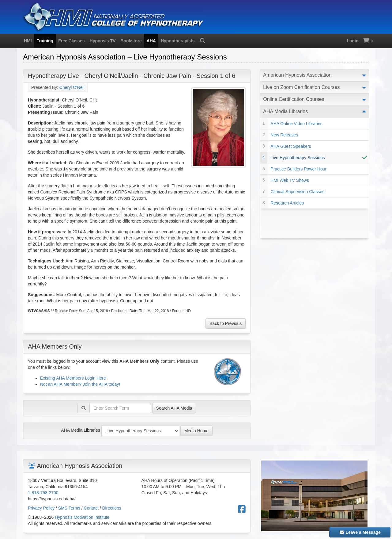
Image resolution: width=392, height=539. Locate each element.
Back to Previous (226, 323)
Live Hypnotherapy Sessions (298, 158)
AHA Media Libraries (81, 430)
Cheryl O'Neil (72, 87)
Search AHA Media (174, 408)
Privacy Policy (41, 508)
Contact (91, 508)
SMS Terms (69, 508)
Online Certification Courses (294, 99)
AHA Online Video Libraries (296, 124)
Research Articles (287, 203)
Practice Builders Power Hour (298, 169)
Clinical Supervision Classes (297, 192)
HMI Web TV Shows (290, 180)
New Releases (284, 135)
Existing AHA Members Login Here (73, 378)
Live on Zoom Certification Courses (301, 87)
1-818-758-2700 (43, 493)
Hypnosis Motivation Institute (82, 517)
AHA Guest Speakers (291, 146)
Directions (112, 508)
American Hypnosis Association (297, 75)
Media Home (196, 431)
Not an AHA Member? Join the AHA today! (80, 384)
